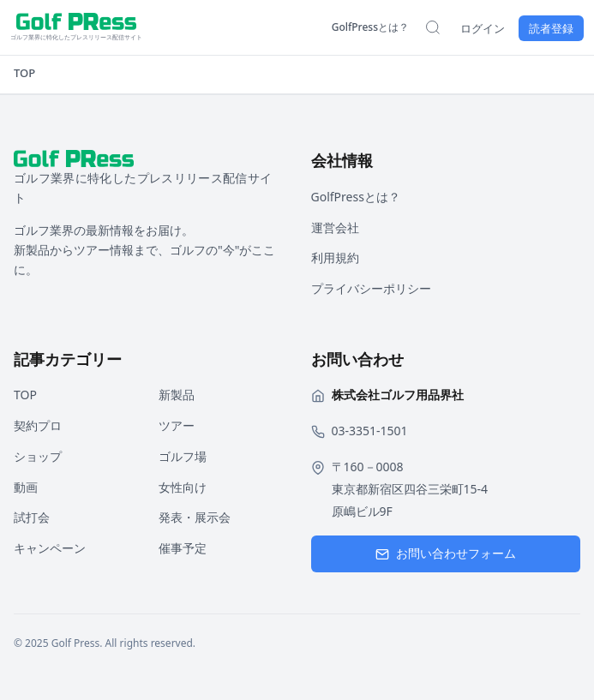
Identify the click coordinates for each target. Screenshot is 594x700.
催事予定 (183, 548)
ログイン (483, 28)
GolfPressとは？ (370, 27)
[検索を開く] (433, 27)
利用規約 (335, 257)
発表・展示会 (195, 517)
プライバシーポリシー (371, 288)
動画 (26, 487)
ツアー (177, 425)
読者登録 (551, 28)
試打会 (32, 517)
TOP (24, 73)
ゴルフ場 (183, 456)
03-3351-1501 (370, 431)
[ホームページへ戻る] (76, 27)
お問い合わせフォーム (446, 553)
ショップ (38, 456)
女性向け (183, 487)
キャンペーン (50, 548)
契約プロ (38, 425)
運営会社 (335, 227)
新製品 (177, 395)
